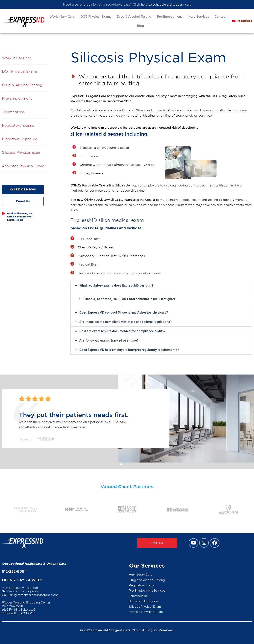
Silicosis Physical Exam (22, 152)
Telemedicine (13, 112)
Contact (220, 17)
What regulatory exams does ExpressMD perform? (118, 286)
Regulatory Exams (18, 125)
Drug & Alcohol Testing (134, 17)
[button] (161, 286)
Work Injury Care (62, 17)
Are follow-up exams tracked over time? (110, 341)
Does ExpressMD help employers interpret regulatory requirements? (131, 350)
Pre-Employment (169, 17)
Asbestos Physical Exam (23, 166)
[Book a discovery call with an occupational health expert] (4, 213)
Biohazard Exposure (20, 139)
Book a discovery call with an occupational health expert (20, 216)
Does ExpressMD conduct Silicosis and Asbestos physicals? (124, 313)
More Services (198, 17)
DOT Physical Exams (96, 17)
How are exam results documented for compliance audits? (123, 331)
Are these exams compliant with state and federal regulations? (127, 322)
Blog (140, 26)
